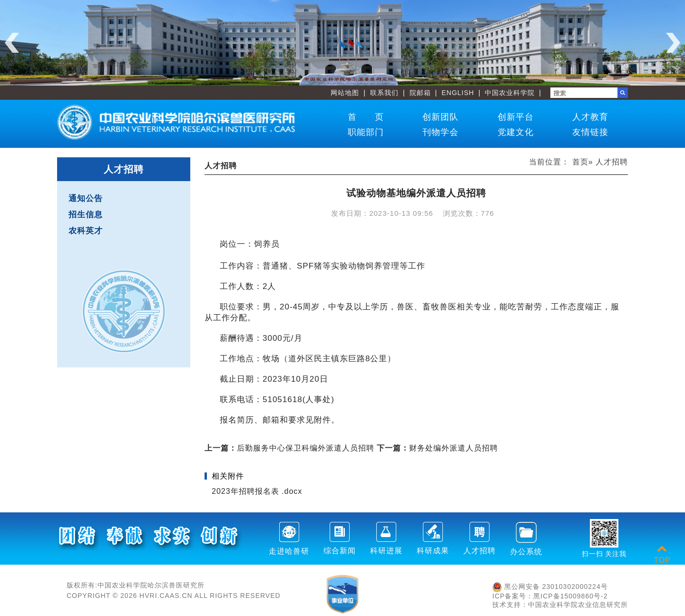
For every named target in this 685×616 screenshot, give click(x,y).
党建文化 (516, 132)
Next (673, 43)
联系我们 (384, 93)
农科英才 (86, 231)
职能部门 (366, 132)
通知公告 (86, 198)
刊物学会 (440, 132)
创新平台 (516, 117)
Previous (12, 43)
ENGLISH (458, 93)
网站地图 (345, 93)
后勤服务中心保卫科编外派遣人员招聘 (289, 448)
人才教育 (590, 117)
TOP (662, 554)
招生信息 (86, 215)
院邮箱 (420, 93)
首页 (580, 162)
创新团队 (440, 117)
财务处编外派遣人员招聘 (437, 448)
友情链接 (590, 132)
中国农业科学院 (510, 93)
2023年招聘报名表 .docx (257, 491)
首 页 (366, 117)
